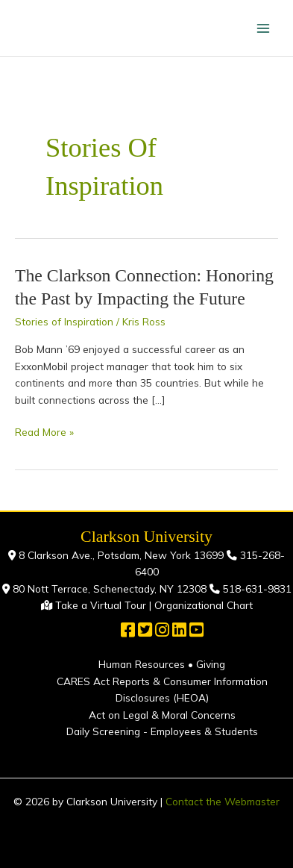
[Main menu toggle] (264, 28)
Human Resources (142, 664)
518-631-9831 (256, 588)
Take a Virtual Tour (101, 605)
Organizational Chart (204, 605)
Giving (211, 664)
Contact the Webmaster (223, 801)
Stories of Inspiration (64, 321)
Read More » (44, 431)
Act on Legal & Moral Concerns (162, 715)
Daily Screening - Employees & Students (162, 731)
